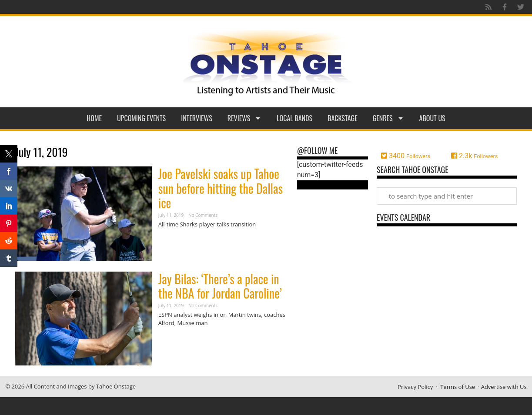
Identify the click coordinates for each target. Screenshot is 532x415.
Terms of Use (458, 387)
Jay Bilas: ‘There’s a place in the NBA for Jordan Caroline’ (220, 286)
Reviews (245, 118)
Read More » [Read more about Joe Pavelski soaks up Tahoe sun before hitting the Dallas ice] (174, 241)
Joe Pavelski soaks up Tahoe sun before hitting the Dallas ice (221, 188)
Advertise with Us (504, 387)
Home (94, 118)
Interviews (197, 118)
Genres (388, 118)
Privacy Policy (415, 387)
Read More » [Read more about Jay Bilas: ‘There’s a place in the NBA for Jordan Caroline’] (174, 340)
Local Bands (294, 118)
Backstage (343, 118)
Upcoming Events (141, 118)
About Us (432, 118)
